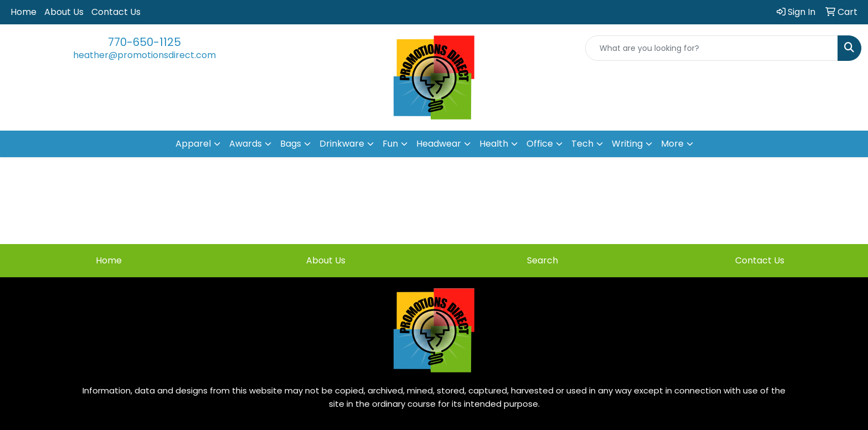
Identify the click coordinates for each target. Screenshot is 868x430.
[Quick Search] (712, 48)
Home (24, 12)
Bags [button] (291, 144)
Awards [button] (246, 144)
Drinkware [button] (342, 144)
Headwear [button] (439, 144)
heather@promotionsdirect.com (144, 55)
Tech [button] (582, 144)
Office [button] (540, 144)
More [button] (672, 144)
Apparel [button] (193, 144)
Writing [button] (627, 144)
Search (542, 260)
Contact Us (116, 12)
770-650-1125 (144, 42)
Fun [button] (390, 144)
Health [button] (494, 144)
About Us (64, 12)
